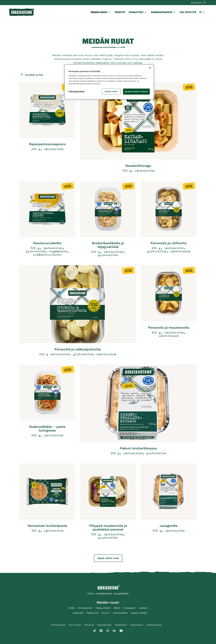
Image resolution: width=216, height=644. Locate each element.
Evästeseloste (137, 625)
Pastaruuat (93, 613)
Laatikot (143, 608)
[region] (109, 82)
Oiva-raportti (75, 625)
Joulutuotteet (120, 613)
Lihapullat (78, 613)
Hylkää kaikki (111, 92)
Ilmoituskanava (58, 625)
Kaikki (72, 608)
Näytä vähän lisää (108, 558)
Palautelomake (104, 625)
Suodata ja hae (34, 75)
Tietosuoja (89, 625)
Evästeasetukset (154, 625)
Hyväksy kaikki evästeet (136, 92)
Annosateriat (85, 608)
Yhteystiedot (121, 625)
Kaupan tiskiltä (139, 613)
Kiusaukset (129, 608)
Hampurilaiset (103, 608)
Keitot (117, 608)
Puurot (106, 613)
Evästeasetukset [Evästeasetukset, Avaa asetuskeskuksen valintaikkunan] (77, 91)
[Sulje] (150, 68)
